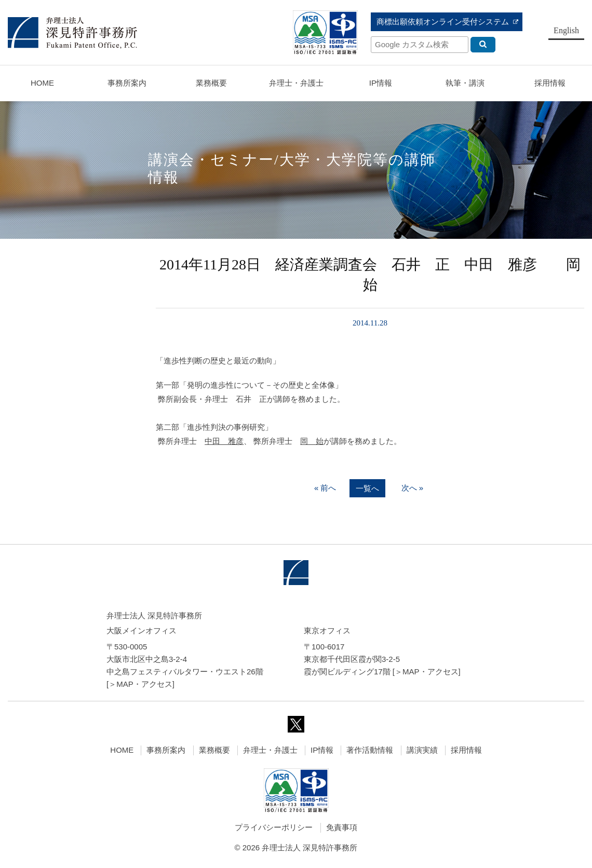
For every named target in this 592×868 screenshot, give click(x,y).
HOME (42, 83)
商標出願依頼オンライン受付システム (443, 22)
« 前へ (325, 488)
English (566, 30)
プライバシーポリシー (274, 827)
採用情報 (466, 750)
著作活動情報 (370, 750)
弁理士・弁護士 (296, 83)
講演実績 (422, 750)
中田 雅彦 (224, 441)
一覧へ (367, 488)
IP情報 (322, 750)
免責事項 (342, 827)
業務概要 (211, 83)
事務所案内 (166, 750)
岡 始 (312, 441)
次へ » (413, 488)
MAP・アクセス (144, 684)
